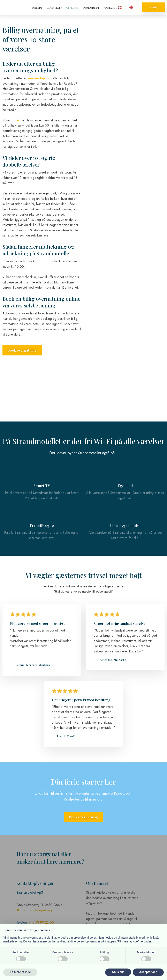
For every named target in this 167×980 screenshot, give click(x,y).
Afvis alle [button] (118, 972)
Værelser (72, 8)
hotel (16, 120)
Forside (37, 8)
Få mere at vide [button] (20, 972)
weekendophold (40, 78)
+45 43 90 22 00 (41, 922)
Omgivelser (54, 8)
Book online (91, 8)
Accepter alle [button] (148, 972)
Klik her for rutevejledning (34, 910)
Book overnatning (22, 350)
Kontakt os (111, 8)
